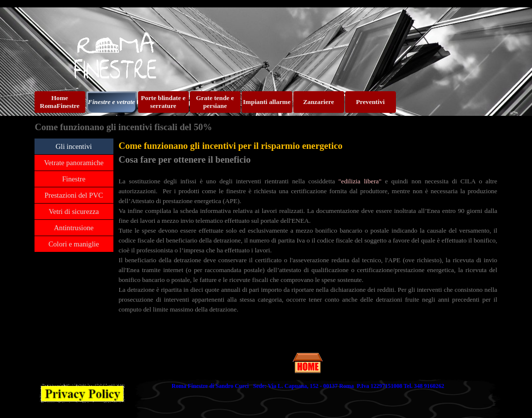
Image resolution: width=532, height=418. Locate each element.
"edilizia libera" (360, 181)
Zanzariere (319, 102)
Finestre (74, 179)
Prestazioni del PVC (74, 195)
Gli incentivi (74, 146)
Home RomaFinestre (60, 102)
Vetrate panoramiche (74, 163)
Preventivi (370, 102)
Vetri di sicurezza (74, 211)
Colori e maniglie (74, 244)
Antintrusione (74, 228)
